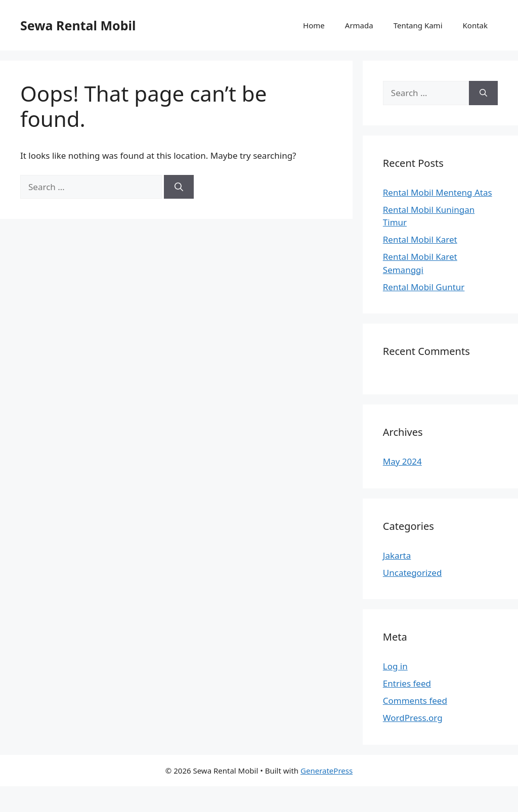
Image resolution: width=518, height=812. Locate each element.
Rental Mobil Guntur (424, 287)
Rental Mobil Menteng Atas (438, 192)
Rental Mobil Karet (420, 239)
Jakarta (397, 555)
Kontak (475, 25)
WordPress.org (413, 718)
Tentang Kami (418, 25)
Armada (359, 25)
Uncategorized (413, 573)
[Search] (179, 187)
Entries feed (407, 683)
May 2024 (402, 461)
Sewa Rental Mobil (78, 25)
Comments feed (415, 701)
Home (314, 25)
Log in (395, 666)
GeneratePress (327, 771)
